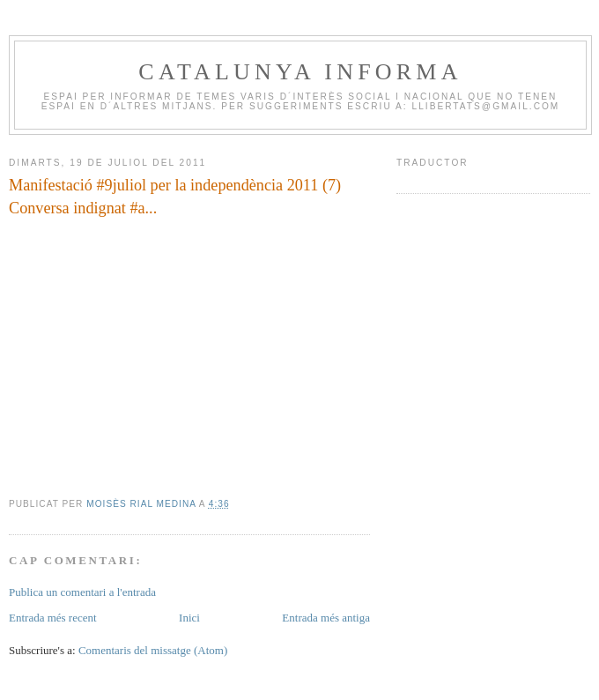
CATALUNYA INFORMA (300, 72)
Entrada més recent (53, 618)
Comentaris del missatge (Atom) (153, 650)
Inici (189, 618)
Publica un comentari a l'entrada (82, 592)
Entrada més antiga (326, 618)
